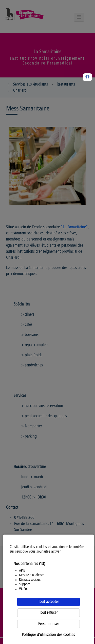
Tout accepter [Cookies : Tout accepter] (49, 602)
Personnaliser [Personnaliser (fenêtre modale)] (49, 624)
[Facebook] (87, 77)
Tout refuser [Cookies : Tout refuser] (49, 613)
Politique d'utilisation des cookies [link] (49, 635)
